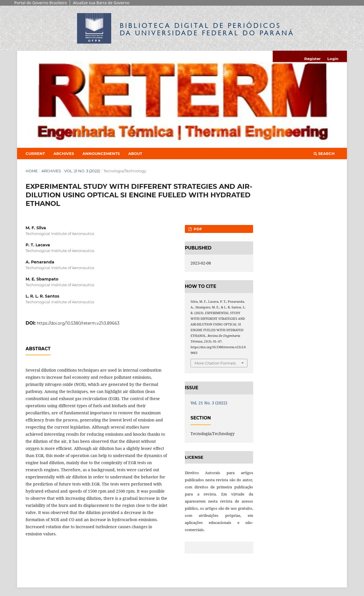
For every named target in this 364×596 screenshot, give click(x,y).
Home (32, 171)
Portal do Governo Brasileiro (41, 3)
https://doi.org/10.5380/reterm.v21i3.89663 (78, 323)
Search (324, 153)
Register (313, 59)
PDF (197, 229)
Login (333, 59)
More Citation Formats (215, 363)
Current (35, 153)
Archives (64, 153)
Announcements (101, 153)
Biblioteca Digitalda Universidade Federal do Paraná (207, 29)
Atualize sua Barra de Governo (101, 3)
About (135, 153)
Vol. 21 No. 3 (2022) (82, 171)
